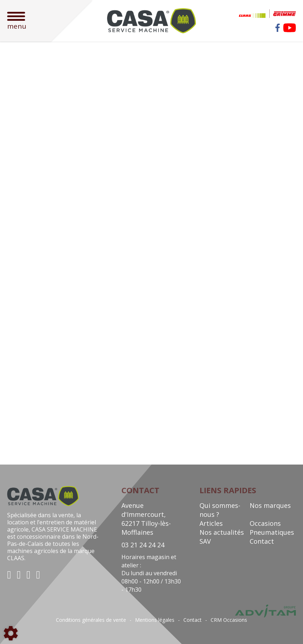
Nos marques (270, 505)
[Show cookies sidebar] (11, 633)
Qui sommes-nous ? (220, 510)
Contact (262, 541)
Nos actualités (222, 532)
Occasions (265, 523)
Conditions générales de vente (91, 620)
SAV (205, 541)
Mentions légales (155, 620)
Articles (211, 523)
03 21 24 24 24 (143, 545)
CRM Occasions (229, 620)
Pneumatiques (272, 532)
